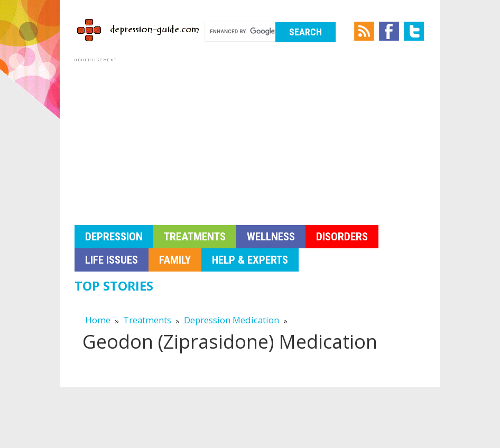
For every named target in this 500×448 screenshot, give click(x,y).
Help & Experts (250, 260)
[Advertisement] (250, 138)
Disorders (342, 237)
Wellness (271, 237)
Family (175, 260)
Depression (114, 237)
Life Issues (112, 260)
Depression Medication (233, 320)
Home (98, 320)
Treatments (195, 237)
